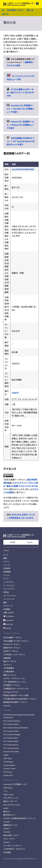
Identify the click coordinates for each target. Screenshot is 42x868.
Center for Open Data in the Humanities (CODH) (16, 859)
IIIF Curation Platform (12, 721)
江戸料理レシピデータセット (14, 655)
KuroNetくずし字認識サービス (15, 784)
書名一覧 (30, 10)
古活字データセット (11, 651)
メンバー (7, 561)
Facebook (8, 620)
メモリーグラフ (9, 839)
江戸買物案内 (9, 668)
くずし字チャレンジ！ (11, 798)
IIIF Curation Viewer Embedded (16, 728)
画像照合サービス (10, 825)
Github (7, 628)
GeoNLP (7, 822)
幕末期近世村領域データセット (15, 702)
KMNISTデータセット (12, 644)
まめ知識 (7, 852)
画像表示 (29, 62)
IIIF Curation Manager (12, 734)
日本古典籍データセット (15, 10)
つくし (6, 791)
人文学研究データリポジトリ (14, 849)
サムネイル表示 (14, 65)
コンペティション (10, 596)
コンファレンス (9, 599)
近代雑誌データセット (12, 685)
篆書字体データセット (12, 648)
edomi (6, 808)
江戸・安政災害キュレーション (15, 682)
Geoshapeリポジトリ (11, 692)
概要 (5, 558)
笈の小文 (5, 14)
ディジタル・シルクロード (13, 846)
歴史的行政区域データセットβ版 (16, 695)
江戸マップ (8, 665)
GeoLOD (7, 706)
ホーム (6, 555)
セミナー (7, 578)
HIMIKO (7, 832)
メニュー (37, 4)
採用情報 (7, 572)
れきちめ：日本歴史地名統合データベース (19, 818)
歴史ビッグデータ (10, 801)
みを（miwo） (8, 788)
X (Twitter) (9, 616)
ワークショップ (9, 585)
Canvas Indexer (9, 765)
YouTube (8, 624)
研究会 (6, 592)
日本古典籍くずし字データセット (16, 641)
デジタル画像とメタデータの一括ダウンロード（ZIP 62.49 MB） (20, 93)
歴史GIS (7, 812)
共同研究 (7, 568)
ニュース (7, 565)
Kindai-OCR (8, 775)
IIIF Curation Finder (11, 731)
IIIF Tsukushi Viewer (11, 748)
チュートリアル (9, 589)
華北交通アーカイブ (11, 835)
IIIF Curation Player (11, 741)
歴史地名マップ (9, 815)
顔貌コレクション (10, 675)
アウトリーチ (8, 606)
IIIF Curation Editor (11, 738)
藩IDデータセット (10, 661)
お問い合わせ (9, 613)
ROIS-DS (31, 859)
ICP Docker (8, 772)
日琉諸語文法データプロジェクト (16, 689)
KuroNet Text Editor (11, 751)
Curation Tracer (9, 768)
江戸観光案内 (9, 672)
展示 (5, 602)
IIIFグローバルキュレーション (14, 678)
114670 (15, 393)
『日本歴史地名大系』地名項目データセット (20, 699)
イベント (6, 575)
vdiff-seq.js (8, 758)
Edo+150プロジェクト (12, 805)
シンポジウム (8, 582)
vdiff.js (6, 755)
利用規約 (7, 609)
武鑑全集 (7, 658)
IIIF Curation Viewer (11, 724)
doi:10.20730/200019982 (23, 169)
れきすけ (7, 829)
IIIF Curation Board (11, 745)
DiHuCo (7, 842)
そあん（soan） (9, 794)
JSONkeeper (8, 762)
